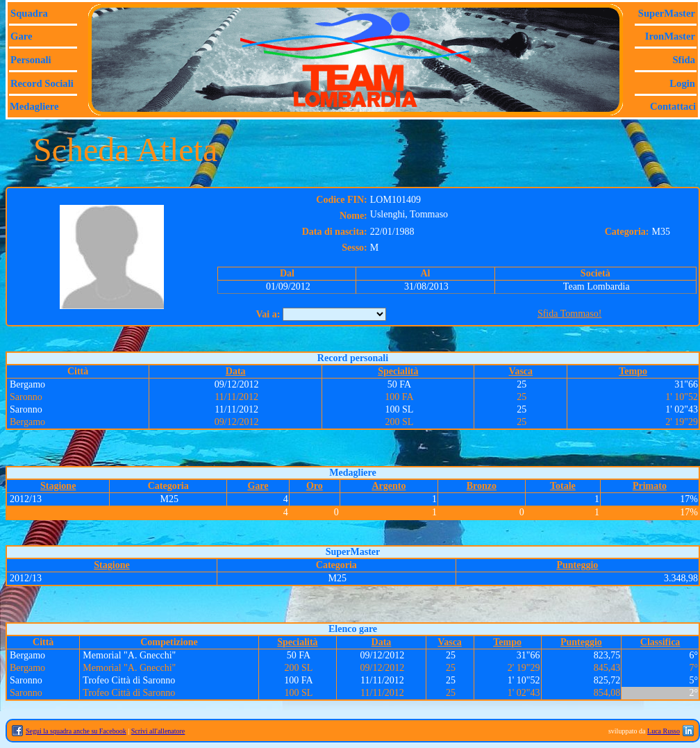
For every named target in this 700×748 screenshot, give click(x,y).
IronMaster (670, 36)
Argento (389, 486)
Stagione (58, 486)
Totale (563, 486)
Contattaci (673, 106)
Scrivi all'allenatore (158, 731)
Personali (31, 60)
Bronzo (482, 486)
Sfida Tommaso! (569, 314)
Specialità (398, 371)
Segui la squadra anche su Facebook (76, 731)
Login (682, 83)
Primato (650, 486)
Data (236, 371)
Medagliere (34, 106)
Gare (21, 36)
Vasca (521, 371)
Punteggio (577, 565)
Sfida (684, 60)
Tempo (633, 371)
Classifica (660, 642)
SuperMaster (667, 13)
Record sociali (42, 83)
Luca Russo (664, 731)
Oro (315, 486)
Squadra (29, 13)
